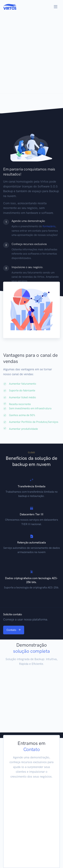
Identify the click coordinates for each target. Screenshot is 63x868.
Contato (14, 630)
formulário (49, 226)
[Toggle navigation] (56, 7)
